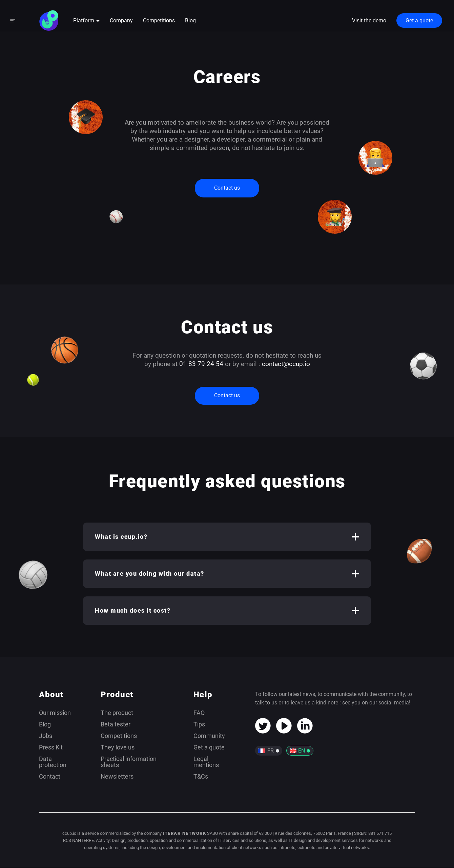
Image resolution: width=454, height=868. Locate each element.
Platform (86, 22)
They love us (118, 748)
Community (209, 736)
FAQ (199, 713)
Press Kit (51, 748)
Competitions (159, 22)
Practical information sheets (129, 763)
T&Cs (201, 777)
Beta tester (116, 725)
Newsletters (117, 777)
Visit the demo (369, 21)
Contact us (227, 188)
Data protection (53, 763)
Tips (199, 725)
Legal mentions (206, 763)
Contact (50, 777)
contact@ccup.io (286, 364)
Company (121, 22)
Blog (190, 22)
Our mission (55, 713)
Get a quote (419, 22)
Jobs (46, 736)
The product (117, 713)
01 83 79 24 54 (201, 364)
